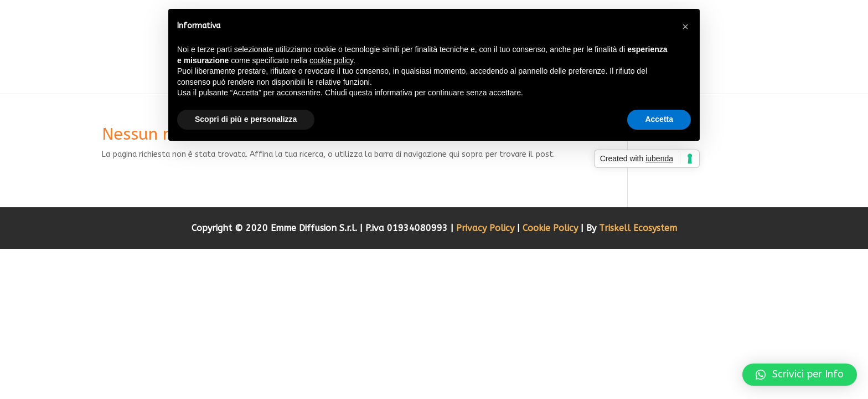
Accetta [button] (659, 119)
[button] (800, 375)
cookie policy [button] (331, 60)
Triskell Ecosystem (638, 228)
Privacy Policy (487, 228)
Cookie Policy (552, 228)
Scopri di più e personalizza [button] (246, 119)
